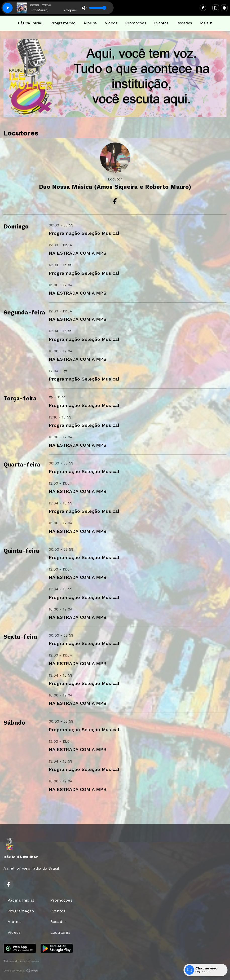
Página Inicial (30, 23)
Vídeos (111, 23)
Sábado (14, 723)
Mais (206, 23)
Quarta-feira (22, 465)
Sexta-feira (20, 637)
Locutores (60, 932)
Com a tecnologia (21, 971)
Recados (184, 23)
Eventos (161, 23)
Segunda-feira (24, 313)
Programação (63, 23)
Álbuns (90, 23)
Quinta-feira (21, 551)
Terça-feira (20, 399)
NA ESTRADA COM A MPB (78, 253)
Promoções (136, 23)
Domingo (16, 227)
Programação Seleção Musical (84, 233)
